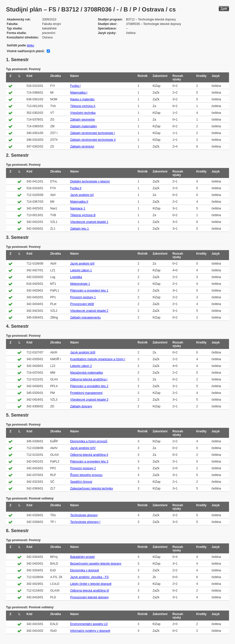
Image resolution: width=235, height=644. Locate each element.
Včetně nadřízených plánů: (26, 51)
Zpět (224, 9)
